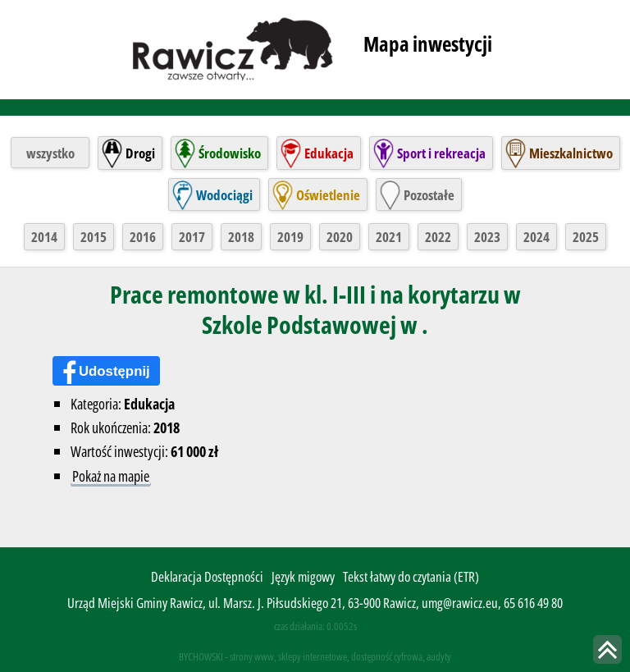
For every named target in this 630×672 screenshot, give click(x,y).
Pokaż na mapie (111, 475)
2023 (487, 237)
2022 (438, 237)
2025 (586, 237)
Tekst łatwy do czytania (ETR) (411, 576)
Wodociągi (224, 195)
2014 (44, 237)
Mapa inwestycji (428, 43)
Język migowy (303, 576)
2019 (290, 237)
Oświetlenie (328, 195)
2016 (143, 237)
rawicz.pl (234, 48)
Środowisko (230, 153)
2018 (241, 237)
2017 (192, 237)
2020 (340, 237)
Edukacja (329, 153)
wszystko (50, 153)
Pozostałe (429, 195)
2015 (94, 237)
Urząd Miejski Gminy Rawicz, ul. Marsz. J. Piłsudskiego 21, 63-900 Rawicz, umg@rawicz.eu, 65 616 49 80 (315, 603)
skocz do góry (607, 649)
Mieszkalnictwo (571, 153)
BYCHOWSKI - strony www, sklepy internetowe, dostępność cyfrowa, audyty (315, 656)
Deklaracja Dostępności (207, 576)
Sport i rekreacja (441, 153)
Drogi (140, 153)
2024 (536, 237)
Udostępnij (114, 371)
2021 (389, 237)
